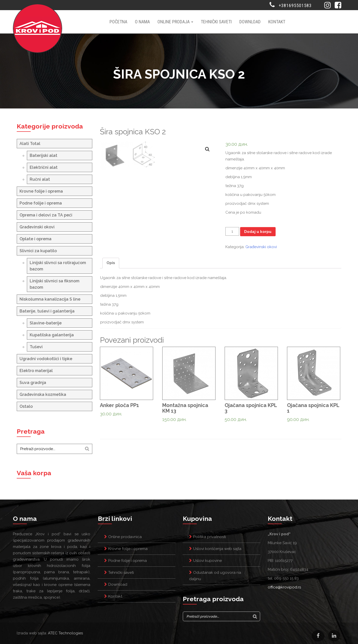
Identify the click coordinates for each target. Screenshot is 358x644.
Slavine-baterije (46, 323)
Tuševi (36, 347)
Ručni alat (40, 179)
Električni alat (44, 167)
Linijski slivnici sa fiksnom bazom (55, 284)
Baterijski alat (43, 155)
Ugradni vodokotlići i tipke (46, 359)
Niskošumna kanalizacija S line (50, 299)
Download (250, 22)
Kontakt (277, 22)
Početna (118, 22)
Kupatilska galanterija (52, 335)
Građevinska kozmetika (43, 394)
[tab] (111, 299)
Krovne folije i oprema (41, 191)
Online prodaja (175, 22)
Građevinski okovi (37, 227)
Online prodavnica (125, 537)
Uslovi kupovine (208, 561)
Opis (111, 299)
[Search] (87, 449)
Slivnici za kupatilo (38, 251)
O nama (142, 22)
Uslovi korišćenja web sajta (217, 549)
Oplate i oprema (35, 239)
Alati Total (30, 144)
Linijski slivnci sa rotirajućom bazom (58, 266)
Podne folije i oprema (41, 203)
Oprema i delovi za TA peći (46, 215)
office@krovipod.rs (284, 587)
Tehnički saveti (216, 22)
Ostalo (26, 406)
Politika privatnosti (210, 537)
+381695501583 (295, 5)
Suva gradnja (33, 383)
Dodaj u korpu (258, 232)
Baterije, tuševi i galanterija (47, 311)
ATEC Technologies (65, 633)
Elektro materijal (36, 371)
